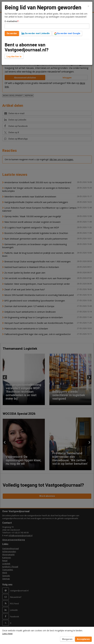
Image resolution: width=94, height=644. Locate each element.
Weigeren (67, 639)
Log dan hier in (14, 56)
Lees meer (7, 634)
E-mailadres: (12, 21)
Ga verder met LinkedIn (36, 33)
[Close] (88, 6)
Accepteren (83, 639)
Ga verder (12, 33)
